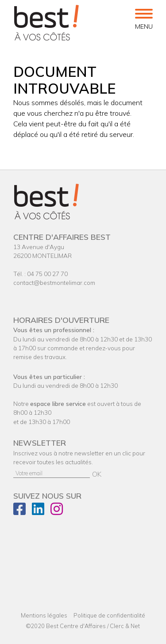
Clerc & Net (125, 626)
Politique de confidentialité (109, 615)
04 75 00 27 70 (47, 274)
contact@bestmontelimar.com (54, 282)
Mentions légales (44, 615)
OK (97, 474)
